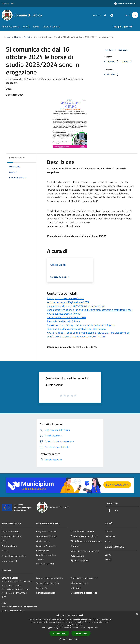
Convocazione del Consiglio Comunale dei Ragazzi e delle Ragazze (81, 325)
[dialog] (70, 628)
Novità (17, 37)
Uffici (4, 541)
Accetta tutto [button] (59, 633)
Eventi (108, 560)
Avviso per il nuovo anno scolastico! (65, 298)
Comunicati (110, 536)
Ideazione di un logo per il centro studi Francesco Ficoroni (77, 329)
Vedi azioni (125, 50)
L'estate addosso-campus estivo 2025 (67, 317)
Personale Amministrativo (14, 556)
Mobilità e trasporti (45, 564)
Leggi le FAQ (42, 588)
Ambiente (75, 546)
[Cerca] (135, 15)
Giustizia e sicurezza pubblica (84, 536)
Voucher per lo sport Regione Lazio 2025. (68, 302)
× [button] (137, 614)
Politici (5, 551)
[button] (70, 639)
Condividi (111, 50)
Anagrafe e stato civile (46, 531)
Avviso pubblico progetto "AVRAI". (64, 314)
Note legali (76, 588)
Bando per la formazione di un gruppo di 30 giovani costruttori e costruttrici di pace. (90, 310)
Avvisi (27, 37)
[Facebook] (104, 15)
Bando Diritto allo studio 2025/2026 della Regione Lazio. (76, 306)
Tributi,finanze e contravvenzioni (86, 541)
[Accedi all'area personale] (125, 4)
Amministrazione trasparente (84, 578)
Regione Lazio (8, 4)
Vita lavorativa (43, 541)
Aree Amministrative (11, 536)
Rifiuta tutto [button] (81, 633)
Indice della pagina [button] (17, 158)
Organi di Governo (10, 531)
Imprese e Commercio (46, 546)
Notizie (108, 531)
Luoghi (108, 555)
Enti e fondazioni (9, 546)
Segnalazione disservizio (47, 583)
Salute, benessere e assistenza (85, 551)
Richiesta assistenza (46, 593)
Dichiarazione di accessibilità (84, 593)
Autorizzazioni (77, 556)
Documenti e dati (10, 561)
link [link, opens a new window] (96, 628)
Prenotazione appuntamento (49, 578)
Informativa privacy (80, 583)
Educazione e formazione (82, 531)
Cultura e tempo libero (46, 536)
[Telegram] (111, 15)
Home (8, 37)
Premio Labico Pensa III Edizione (64, 321)
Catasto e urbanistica (46, 555)
